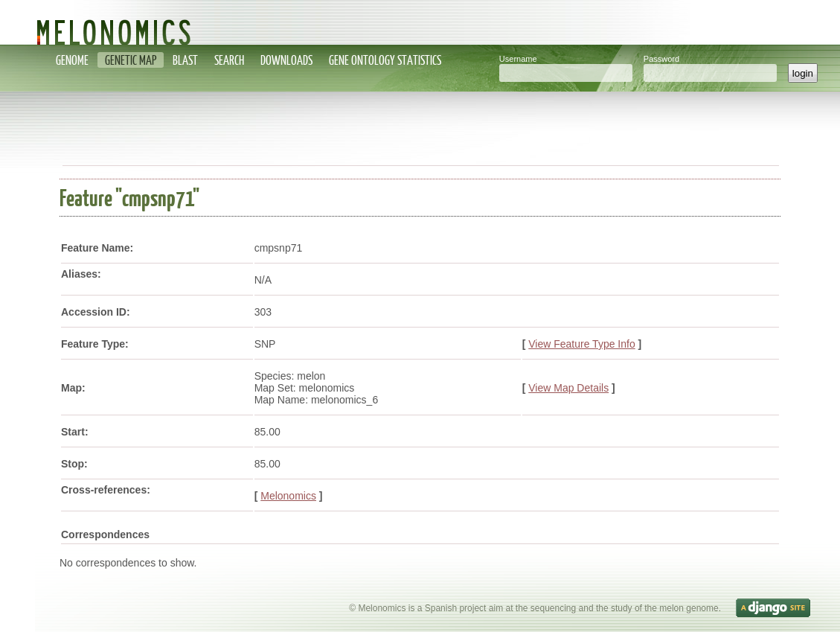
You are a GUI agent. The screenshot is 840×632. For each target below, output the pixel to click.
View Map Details (568, 388)
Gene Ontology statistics (385, 60)
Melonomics (288, 496)
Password (661, 59)
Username (518, 59)
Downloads (286, 60)
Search (229, 60)
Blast (185, 60)
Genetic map (131, 60)
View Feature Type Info (581, 344)
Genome (72, 60)
